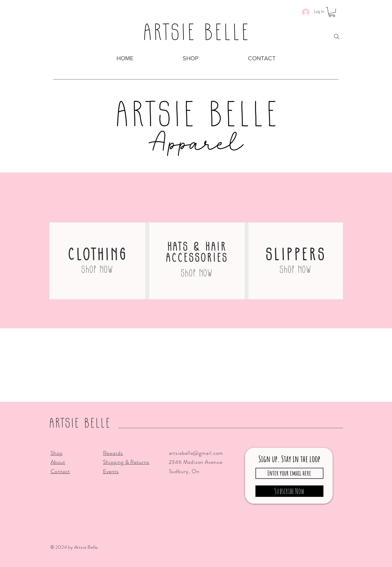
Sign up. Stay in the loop (289, 459)
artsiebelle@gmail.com (196, 453)
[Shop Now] (97, 269)
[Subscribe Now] (289, 491)
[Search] (337, 37)
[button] (191, 58)
